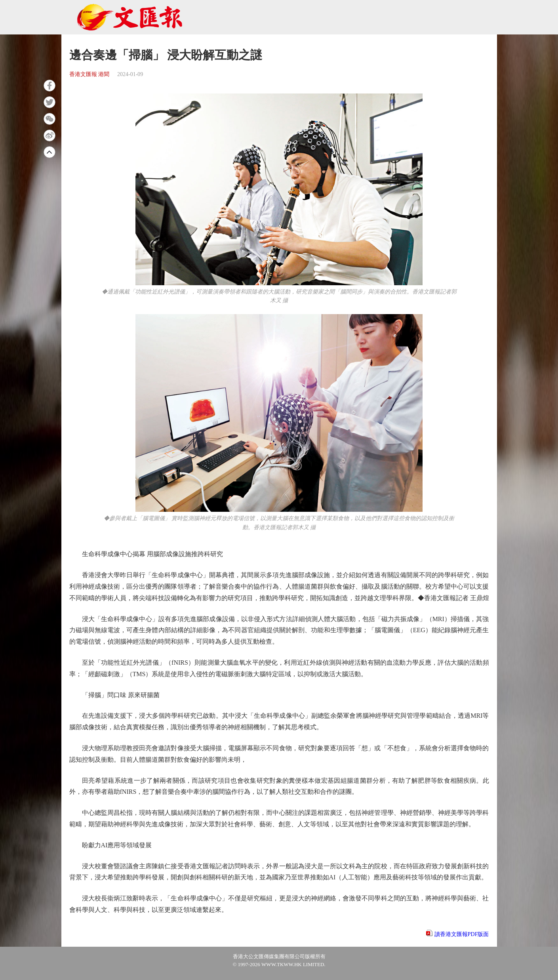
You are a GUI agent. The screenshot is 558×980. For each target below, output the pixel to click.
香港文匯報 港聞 (90, 74)
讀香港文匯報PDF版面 (462, 934)
